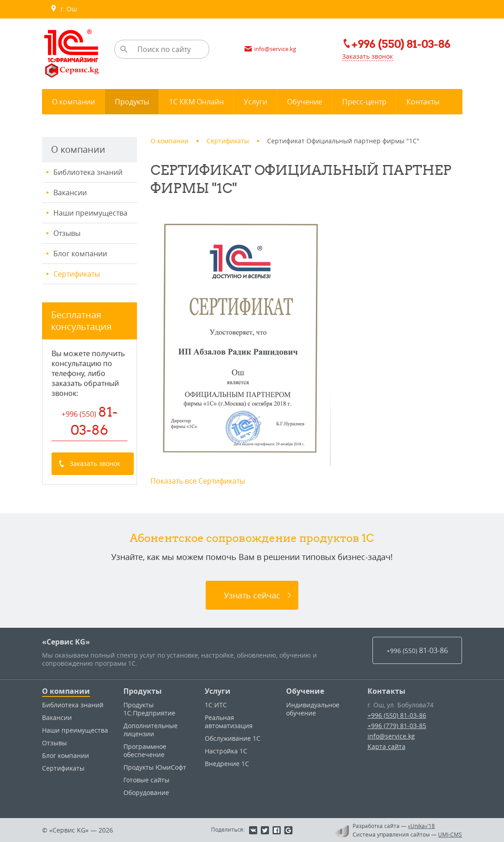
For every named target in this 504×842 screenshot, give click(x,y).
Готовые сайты (146, 780)
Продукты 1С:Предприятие (149, 709)
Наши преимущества (90, 213)
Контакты (386, 691)
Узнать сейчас (252, 595)
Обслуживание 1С (233, 738)
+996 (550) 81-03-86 (397, 715)
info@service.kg (391, 736)
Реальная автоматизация (229, 722)
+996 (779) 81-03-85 (397, 726)
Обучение (305, 691)
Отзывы (67, 233)
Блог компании (80, 254)
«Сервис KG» (66, 642)
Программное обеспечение (145, 750)
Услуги (218, 691)
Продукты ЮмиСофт (155, 767)
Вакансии (70, 193)
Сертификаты (77, 274)
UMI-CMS (450, 834)
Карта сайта (386, 746)
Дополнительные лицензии (151, 730)
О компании (66, 691)
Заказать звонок (367, 56)
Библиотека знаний (88, 172)
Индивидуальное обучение (313, 709)
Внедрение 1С (227, 764)
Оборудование (146, 793)
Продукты (143, 691)
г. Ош (64, 9)
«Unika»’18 (421, 826)
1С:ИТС (216, 705)
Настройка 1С (226, 751)
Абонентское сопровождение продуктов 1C (252, 538)
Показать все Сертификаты (198, 481)
